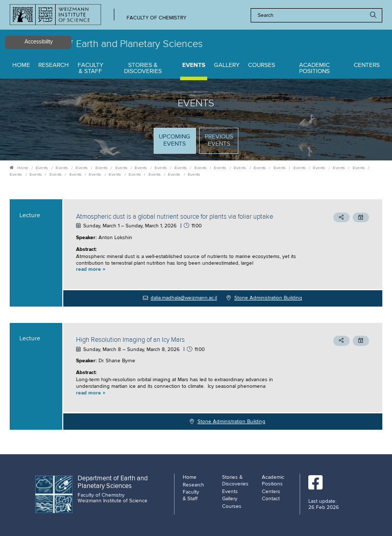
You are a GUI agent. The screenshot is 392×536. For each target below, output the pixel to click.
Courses (262, 65)
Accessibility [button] (39, 42)
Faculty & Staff (91, 69)
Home (21, 65)
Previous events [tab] (219, 141)
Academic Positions (314, 69)
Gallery (227, 65)
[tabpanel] (196, 314)
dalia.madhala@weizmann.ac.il (184, 298)
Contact (271, 499)
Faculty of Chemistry (156, 18)
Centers (367, 65)
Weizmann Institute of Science (113, 501)
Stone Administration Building (268, 298)
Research (54, 65)
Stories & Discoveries (143, 69)
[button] (188, 270)
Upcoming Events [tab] (177, 143)
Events (194, 65)
